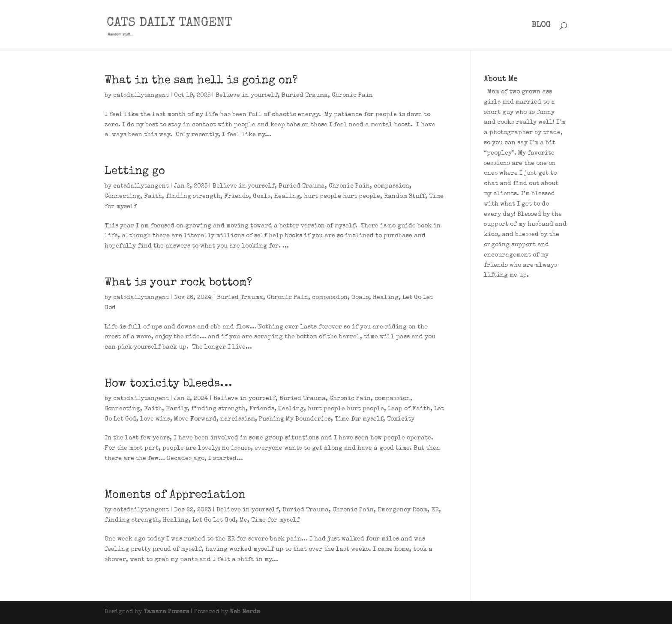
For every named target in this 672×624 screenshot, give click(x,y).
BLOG (541, 26)
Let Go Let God (214, 520)
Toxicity (401, 419)
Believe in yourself (247, 96)
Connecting (122, 197)
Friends (237, 197)
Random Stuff (405, 197)
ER (435, 510)
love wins (155, 419)
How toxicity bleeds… (168, 384)
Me (243, 520)
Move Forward (195, 419)
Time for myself (359, 419)
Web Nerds (245, 612)
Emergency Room (402, 510)
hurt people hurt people (342, 197)
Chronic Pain (352, 96)
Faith (153, 197)
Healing (287, 197)
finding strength (193, 197)
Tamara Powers (166, 612)
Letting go (135, 172)
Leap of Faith (409, 409)
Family (177, 409)
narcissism (238, 419)
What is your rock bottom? (178, 283)
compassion (391, 186)
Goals (262, 197)
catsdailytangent (141, 96)
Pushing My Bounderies (295, 419)
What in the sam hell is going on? (201, 81)
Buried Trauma (305, 96)
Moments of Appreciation (175, 496)
